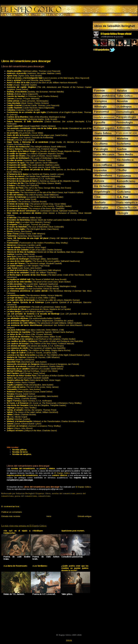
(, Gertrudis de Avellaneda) (30, 137)
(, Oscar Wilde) (25, 133)
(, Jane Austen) (29, 80)
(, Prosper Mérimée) (23, 99)
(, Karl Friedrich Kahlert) (45, 192)
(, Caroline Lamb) (24, 245)
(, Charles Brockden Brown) (45, 421)
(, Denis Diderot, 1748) (35, 330)
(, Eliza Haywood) (48, 78)
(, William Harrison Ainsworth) (42, 82)
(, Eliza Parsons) (37, 158)
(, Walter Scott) (22, 199)
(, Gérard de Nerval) (33, 289)
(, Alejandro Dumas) (43, 151)
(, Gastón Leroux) (35, 174)
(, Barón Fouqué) (21, 382)
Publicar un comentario (12, 512)
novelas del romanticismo (64, 494)
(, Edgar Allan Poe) (46, 376)
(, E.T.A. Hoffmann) (31, 179)
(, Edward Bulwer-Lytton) (48, 355)
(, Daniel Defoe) (37, 135)
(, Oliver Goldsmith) (35, 227)
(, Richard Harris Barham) (40, 332)
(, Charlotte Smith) (23, 110)
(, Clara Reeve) (33, 229)
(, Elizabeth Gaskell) (34, 263)
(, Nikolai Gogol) (17, 417)
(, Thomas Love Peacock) (33, 71)
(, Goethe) (34, 318)
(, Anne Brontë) (24, 76)
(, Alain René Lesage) (45, 252)
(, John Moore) (20, 428)
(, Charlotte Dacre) (32, 430)
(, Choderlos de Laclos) (40, 321)
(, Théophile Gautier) (22, 85)
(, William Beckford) (32, 412)
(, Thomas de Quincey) (28, 224)
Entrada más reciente (11, 516)
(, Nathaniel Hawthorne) (34, 176)
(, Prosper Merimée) (29, 334)
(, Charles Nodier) (35, 197)
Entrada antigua (84, 516)
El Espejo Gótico (62, 473)
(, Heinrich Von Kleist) (32, 371)
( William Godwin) (44, 323)
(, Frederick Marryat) (32, 149)
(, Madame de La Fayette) (39, 309)
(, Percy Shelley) (44, 403)
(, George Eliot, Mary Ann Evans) (39, 188)
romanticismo (44, 496)
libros (48, 494)
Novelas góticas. (20, 450)
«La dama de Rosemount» (15, 566)
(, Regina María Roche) (39, 350)
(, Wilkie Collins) (31, 298)
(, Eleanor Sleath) (34, 183)
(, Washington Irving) (36, 117)
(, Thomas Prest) (29, 160)
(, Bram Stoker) (21, 140)
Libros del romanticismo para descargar (26, 61)
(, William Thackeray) (32, 273)
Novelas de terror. (20, 452)
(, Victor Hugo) (26, 247)
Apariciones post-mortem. (73, 531)
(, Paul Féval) (28, 266)
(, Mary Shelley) (37, 243)
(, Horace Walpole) (34, 156)
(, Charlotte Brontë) (27, 202)
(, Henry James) (33, 387)
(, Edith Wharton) (26, 234)
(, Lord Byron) (21, 360)
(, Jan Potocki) (43, 364)
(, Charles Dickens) (32, 96)
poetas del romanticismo (26, 496)
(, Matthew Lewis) (34, 73)
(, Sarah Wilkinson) (36, 147)
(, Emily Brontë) (32, 119)
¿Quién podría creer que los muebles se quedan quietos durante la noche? (75, 568)
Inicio (49, 516)
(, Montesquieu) (28, 101)
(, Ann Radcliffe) (23, 186)
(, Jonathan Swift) (32, 353)
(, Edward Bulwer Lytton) (24, 424)
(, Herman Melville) (35, 92)
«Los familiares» (40, 566)
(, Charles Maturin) (35, 366)
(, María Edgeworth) (22, 94)
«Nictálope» (38, 531)
